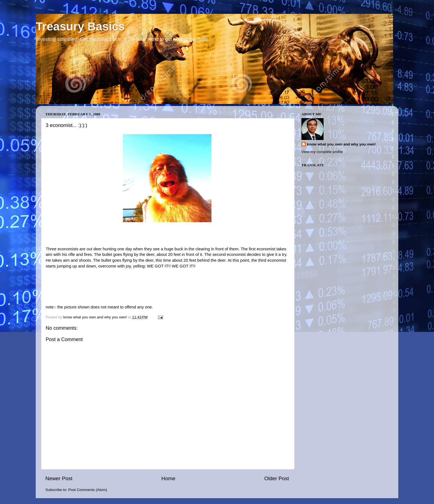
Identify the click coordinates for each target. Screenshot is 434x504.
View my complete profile (322, 152)
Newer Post (59, 478)
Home (168, 478)
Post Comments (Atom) (88, 490)
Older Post (277, 478)
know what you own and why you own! (341, 144)
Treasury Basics (80, 26)
